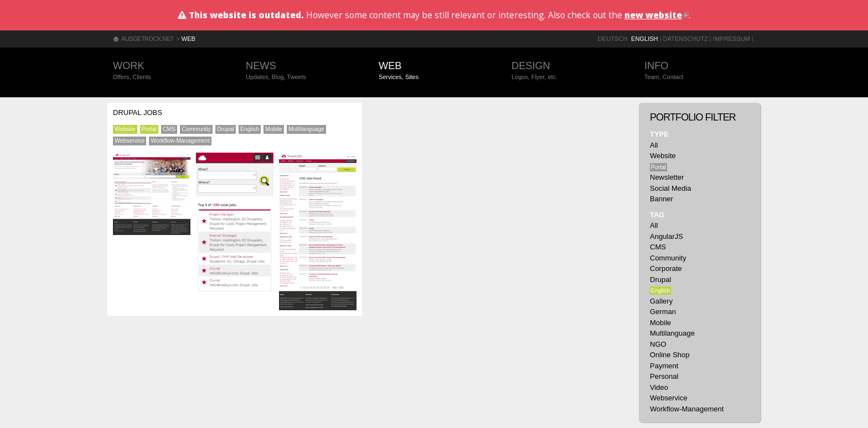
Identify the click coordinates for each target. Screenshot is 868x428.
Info (700, 71)
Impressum (732, 39)
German (663, 312)
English (645, 39)
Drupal (226, 129)
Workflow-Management (180, 141)
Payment (664, 366)
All (654, 145)
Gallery (661, 301)
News (301, 71)
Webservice (130, 141)
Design (567, 71)
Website (125, 129)
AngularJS (666, 236)
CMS (169, 129)
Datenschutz (686, 39)
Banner (662, 199)
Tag (657, 215)
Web (188, 39)
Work (168, 71)
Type (659, 134)
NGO (658, 344)
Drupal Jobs (138, 113)
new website (657, 15)
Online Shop (670, 355)
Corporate (666, 268)
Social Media (670, 188)
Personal (664, 376)
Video (659, 387)
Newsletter (667, 177)
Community (196, 129)
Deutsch (613, 39)
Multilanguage (306, 129)
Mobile (274, 129)
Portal (149, 129)
